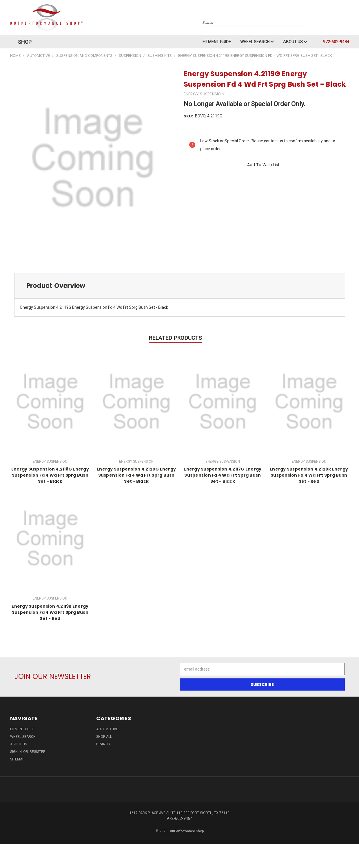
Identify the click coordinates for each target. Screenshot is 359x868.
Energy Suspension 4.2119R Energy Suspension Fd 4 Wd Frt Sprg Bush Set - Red (50, 612)
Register (38, 752)
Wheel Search (257, 42)
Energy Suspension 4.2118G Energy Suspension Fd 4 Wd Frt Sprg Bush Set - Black (50, 475)
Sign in (16, 752)
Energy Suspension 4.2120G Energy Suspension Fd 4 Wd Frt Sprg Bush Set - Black (136, 475)
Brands (103, 744)
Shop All (104, 737)
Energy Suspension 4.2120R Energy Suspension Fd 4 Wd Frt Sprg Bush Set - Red (309, 475)
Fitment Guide (217, 42)
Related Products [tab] (175, 338)
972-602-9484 (336, 42)
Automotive (107, 729)
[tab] (180, 286)
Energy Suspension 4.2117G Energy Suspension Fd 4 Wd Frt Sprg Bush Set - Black (223, 475)
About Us (295, 42)
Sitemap (17, 759)
